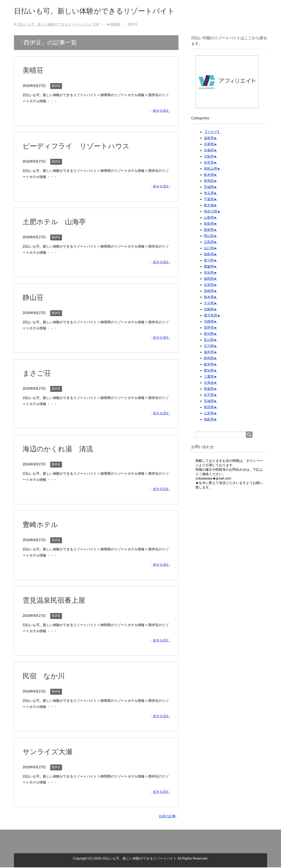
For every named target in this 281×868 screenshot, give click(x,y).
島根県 (209, 230)
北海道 (209, 383)
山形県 (209, 414)
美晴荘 (33, 71)
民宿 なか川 (44, 677)
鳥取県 (209, 224)
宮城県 (209, 402)
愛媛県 (209, 267)
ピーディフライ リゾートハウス (78, 147)
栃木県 (209, 175)
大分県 (209, 304)
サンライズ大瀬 (48, 752)
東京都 (209, 206)
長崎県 (209, 292)
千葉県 (209, 200)
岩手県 (209, 396)
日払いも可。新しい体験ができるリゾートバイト (99, 11)
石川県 (209, 347)
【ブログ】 (212, 133)
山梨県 (209, 218)
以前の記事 (167, 817)
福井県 (209, 353)
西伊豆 (56, 86)
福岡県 (209, 279)
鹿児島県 (211, 316)
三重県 (209, 377)
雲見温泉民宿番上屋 (55, 601)
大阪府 (209, 157)
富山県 (209, 340)
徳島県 (209, 255)
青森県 (209, 389)
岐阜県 (209, 365)
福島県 (209, 420)
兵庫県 (209, 145)
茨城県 (209, 188)
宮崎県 (209, 310)
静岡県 (209, 359)
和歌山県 (211, 169)
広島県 (209, 243)
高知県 (209, 273)
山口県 (209, 249)
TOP (58, 25)
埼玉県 (209, 194)
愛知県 (209, 371)
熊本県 (209, 298)
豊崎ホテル (41, 525)
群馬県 (209, 181)
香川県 (209, 261)
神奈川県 (211, 212)
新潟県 (209, 334)
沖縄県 (209, 322)
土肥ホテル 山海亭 (55, 222)
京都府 (209, 151)
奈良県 (209, 163)
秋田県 (209, 408)
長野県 (209, 328)
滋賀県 (209, 139)
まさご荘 (37, 374)
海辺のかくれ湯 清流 (59, 449)
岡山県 (209, 237)
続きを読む (161, 111)
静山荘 (33, 298)
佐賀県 (209, 285)
